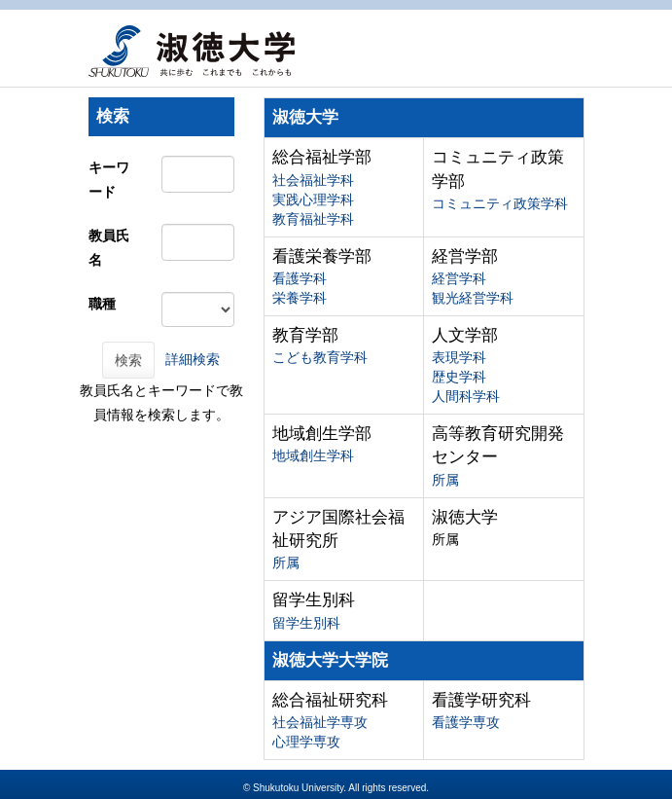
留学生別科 (306, 623)
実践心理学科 (313, 200)
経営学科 (459, 278)
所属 (445, 480)
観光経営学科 (473, 298)
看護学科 (300, 278)
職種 (102, 304)
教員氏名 (109, 248)
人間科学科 (466, 396)
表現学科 (459, 357)
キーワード (109, 180)
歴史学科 (459, 377)
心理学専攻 (306, 742)
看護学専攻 (466, 722)
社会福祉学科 (313, 180)
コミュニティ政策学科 (500, 203)
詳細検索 (193, 359)
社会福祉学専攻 (320, 722)
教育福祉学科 (313, 219)
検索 (128, 360)
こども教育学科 (320, 357)
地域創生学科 (313, 455)
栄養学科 (300, 298)
